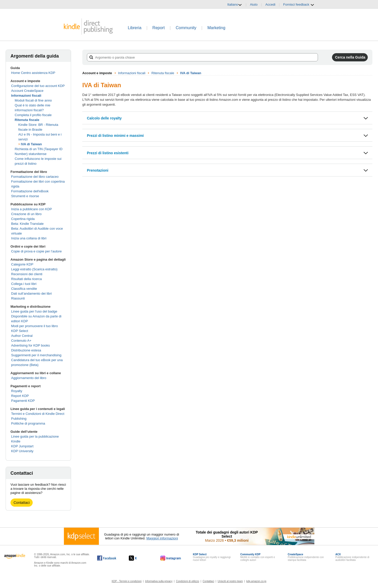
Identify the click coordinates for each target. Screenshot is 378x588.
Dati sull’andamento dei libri (32, 293)
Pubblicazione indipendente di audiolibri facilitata (352, 557)
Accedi (270, 4)
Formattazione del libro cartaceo (35, 177)
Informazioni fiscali (26, 96)
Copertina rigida (23, 219)
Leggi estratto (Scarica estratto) (34, 269)
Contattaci (22, 503)
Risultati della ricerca (27, 279)
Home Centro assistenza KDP (33, 73)
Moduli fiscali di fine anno (33, 100)
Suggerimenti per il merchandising (36, 355)
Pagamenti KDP (23, 401)
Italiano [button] (235, 5)
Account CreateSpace (27, 91)
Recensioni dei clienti (27, 274)
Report (158, 28)
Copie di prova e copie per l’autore (37, 251)
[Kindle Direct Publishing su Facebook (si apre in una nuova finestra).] (107, 558)
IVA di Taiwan (31, 144)
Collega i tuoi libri (24, 284)
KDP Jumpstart (22, 446)
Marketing (216, 28)
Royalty (17, 391)
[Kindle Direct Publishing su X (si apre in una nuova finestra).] (138, 558)
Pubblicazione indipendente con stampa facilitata (306, 557)
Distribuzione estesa (26, 350)
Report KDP (20, 396)
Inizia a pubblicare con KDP (32, 209)
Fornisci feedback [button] (299, 5)
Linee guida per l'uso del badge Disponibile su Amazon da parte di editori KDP (36, 316)
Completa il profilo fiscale (33, 115)
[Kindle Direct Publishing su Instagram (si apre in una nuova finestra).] (171, 558)
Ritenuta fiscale (27, 120)
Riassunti (18, 298)
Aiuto (254, 4)
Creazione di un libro (26, 214)
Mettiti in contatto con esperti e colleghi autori (258, 557)
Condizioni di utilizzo (188, 581)
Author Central (22, 336)
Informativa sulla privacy (159, 581)
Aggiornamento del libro (29, 378)
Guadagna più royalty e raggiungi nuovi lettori (212, 557)
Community (186, 28)
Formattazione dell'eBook (30, 191)
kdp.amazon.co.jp (256, 581)
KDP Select (20, 331)
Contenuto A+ (21, 341)
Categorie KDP (22, 264)
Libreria (135, 28)
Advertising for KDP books (31, 345)
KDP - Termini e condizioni (127, 581)
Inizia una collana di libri (29, 238)
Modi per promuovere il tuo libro (35, 326)
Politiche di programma (28, 423)
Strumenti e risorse (25, 196)
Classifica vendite (24, 289)
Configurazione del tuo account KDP (38, 86)
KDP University (22, 451)
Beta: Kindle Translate (27, 224)
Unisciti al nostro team (230, 581)
